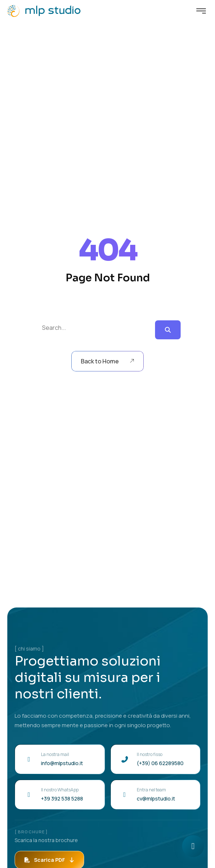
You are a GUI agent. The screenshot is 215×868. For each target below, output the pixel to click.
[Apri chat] (193, 846)
